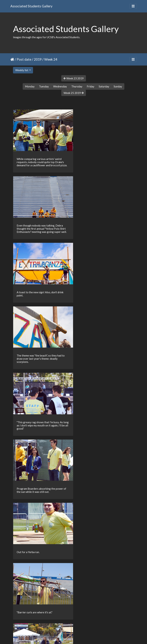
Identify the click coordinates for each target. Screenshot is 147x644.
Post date (24, 59)
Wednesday (60, 86)
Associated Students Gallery (31, 6)
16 (85, 624)
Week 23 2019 (74, 78)
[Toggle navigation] (133, 6)
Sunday (118, 86)
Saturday (104, 86)
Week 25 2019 (74, 93)
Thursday (77, 86)
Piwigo (81, 637)
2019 (38, 59)
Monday (30, 86)
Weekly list (22, 70)
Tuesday (44, 86)
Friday (91, 86)
